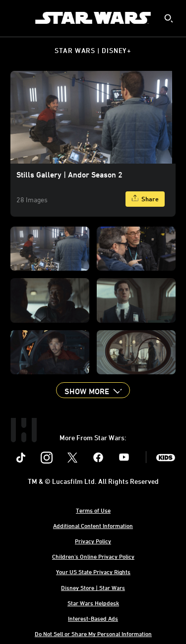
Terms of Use (93, 510)
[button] (93, 390)
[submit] (169, 18)
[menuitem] (16, 18)
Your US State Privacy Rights (93, 572)
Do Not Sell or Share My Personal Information (93, 634)
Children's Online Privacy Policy (93, 556)
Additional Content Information (93, 526)
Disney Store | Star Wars (93, 587)
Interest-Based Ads (93, 618)
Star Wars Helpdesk (93, 603)
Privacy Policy (93, 541)
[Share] (145, 199)
